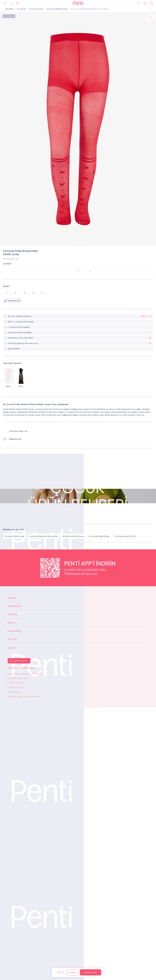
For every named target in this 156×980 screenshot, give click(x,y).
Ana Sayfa (9, 9)
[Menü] (5, 3)
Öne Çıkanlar (14, 606)
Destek (11, 623)
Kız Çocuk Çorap (36, 9)
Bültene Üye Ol (21, 661)
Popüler (12, 598)
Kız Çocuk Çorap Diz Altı (125, 536)
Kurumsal (13, 614)
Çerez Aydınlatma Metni (18, 678)
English (12, 648)
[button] (74, 243)
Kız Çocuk (21, 9)
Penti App (12, 639)
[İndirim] (18, 3)
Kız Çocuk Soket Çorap (99, 536)
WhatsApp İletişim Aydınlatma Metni (24, 697)
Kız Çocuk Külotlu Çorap (57, 9)
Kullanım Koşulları (16, 687)
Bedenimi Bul (12, 301)
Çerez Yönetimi (14, 692)
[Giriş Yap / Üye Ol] (145, 3)
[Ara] (11, 3)
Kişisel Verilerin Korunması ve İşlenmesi (25, 674)
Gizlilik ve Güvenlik (16, 683)
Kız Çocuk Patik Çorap (15, 536)
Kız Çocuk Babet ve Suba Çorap (43, 536)
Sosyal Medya (15, 631)
